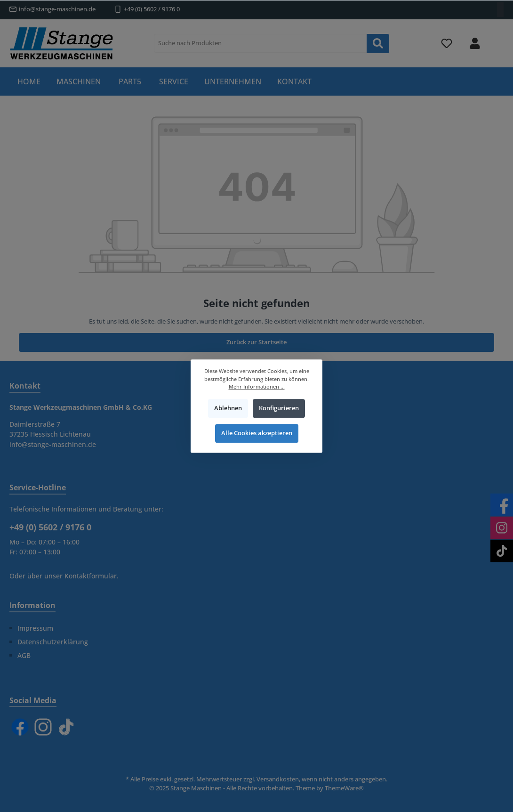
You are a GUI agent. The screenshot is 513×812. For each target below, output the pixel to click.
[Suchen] (378, 44)
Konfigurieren (279, 408)
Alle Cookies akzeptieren (257, 434)
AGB (24, 655)
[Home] (29, 81)
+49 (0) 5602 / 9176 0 (152, 9)
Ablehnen (228, 408)
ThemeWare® (344, 788)
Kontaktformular (91, 576)
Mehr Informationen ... (257, 386)
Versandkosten (278, 779)
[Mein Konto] (475, 44)
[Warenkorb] (497, 38)
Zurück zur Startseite (256, 342)
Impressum (35, 628)
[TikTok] (66, 727)
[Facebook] (20, 727)
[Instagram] (43, 727)
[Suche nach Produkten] (261, 43)
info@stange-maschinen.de (57, 9)
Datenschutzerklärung (53, 642)
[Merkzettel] (447, 44)
